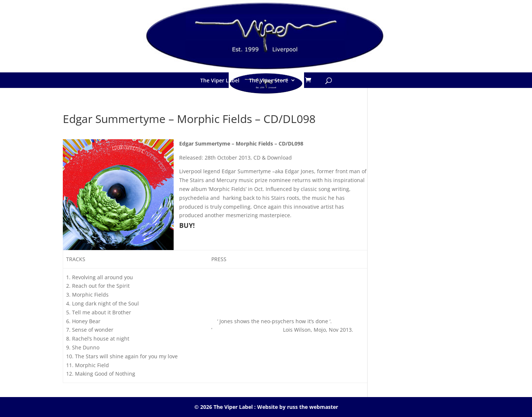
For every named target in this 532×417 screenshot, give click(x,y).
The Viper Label (220, 80)
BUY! (187, 225)
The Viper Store (269, 80)
